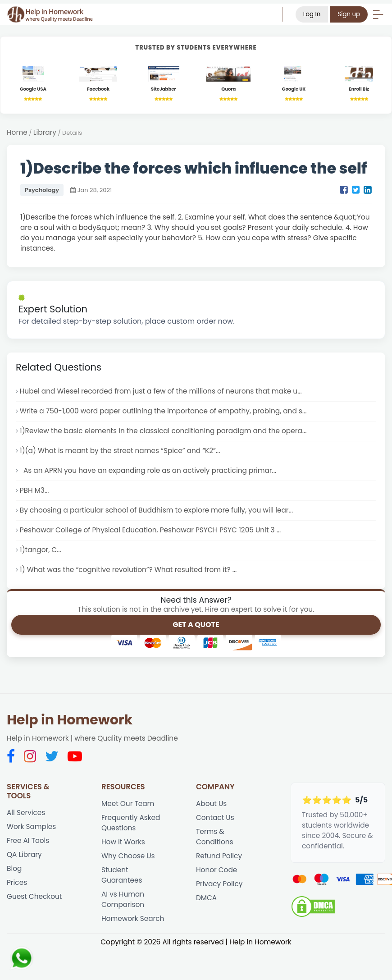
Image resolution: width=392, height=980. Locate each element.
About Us (211, 804)
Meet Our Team (128, 804)
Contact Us (215, 817)
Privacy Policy (219, 884)
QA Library (24, 854)
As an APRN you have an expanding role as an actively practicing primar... (148, 470)
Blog (14, 868)
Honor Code (217, 870)
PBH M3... (34, 490)
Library (45, 132)
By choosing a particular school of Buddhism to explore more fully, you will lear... (156, 510)
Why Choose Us (128, 856)
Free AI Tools (28, 840)
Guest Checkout (34, 896)
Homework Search (133, 918)
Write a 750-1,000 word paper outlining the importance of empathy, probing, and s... (163, 411)
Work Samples (31, 827)
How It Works (123, 842)
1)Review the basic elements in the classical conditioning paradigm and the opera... (163, 431)
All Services (26, 813)
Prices (17, 882)
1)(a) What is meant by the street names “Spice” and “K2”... (120, 451)
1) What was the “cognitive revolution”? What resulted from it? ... (128, 570)
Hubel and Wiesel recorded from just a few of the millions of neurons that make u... (161, 391)
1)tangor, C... (41, 550)
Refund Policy (219, 856)
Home (17, 132)
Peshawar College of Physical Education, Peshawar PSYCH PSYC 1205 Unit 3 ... (150, 530)
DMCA (206, 898)
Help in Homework (70, 720)
